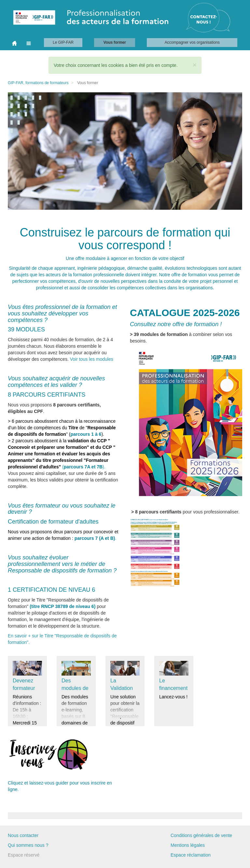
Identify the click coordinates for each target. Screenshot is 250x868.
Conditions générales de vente (201, 835)
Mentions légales (188, 845)
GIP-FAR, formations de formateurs (38, 83)
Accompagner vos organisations (192, 42)
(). (62, 454)
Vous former (115, 42)
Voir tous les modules (92, 359)
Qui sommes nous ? (28, 845)
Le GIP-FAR (63, 42)
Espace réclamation (191, 855)
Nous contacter (23, 835)
